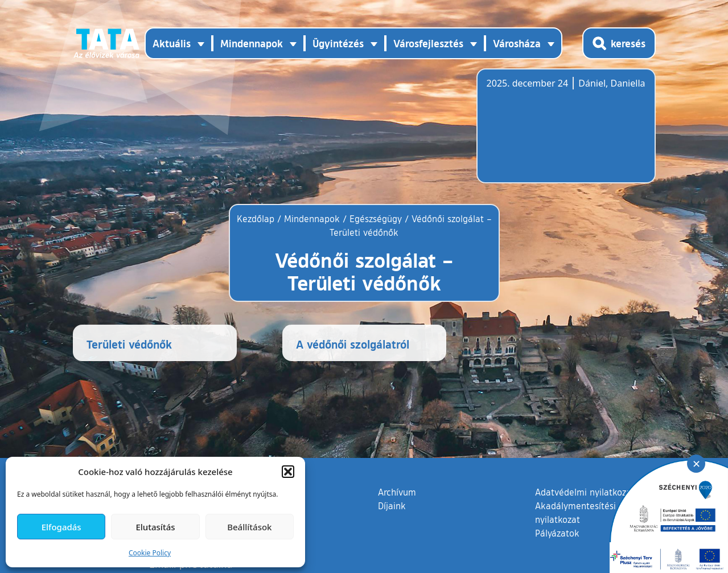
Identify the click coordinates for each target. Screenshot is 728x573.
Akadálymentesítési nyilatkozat (575, 513)
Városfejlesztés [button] (428, 43)
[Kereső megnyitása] (619, 43)
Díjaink (392, 506)
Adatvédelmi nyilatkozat (585, 492)
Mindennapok (312, 219)
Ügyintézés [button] (338, 43)
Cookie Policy (150, 553)
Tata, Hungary (550, 133)
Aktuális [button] (172, 43)
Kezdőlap (257, 219)
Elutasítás (155, 527)
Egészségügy (376, 219)
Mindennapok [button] (252, 43)
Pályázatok (557, 533)
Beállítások (249, 527)
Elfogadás (61, 527)
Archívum (397, 492)
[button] (288, 472)
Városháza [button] (517, 43)
